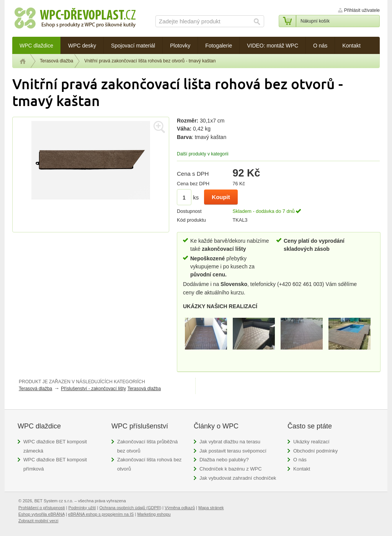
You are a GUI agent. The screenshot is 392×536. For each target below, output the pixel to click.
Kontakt (302, 469)
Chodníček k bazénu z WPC (231, 469)
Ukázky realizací (311, 442)
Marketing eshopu (154, 514)
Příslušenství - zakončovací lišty (93, 389)
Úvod (23, 61)
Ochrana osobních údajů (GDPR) (131, 508)
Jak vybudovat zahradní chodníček (238, 478)
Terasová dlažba (56, 61)
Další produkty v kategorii (203, 154)
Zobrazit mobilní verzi (38, 521)
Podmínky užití (82, 508)
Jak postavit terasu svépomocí (233, 451)
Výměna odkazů (180, 508)
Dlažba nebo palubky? (224, 460)
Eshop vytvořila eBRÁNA (42, 514)
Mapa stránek (211, 508)
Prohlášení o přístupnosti (42, 508)
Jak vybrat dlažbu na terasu (230, 442)
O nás (300, 460)
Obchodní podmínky (315, 451)
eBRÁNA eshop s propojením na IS (101, 514)
